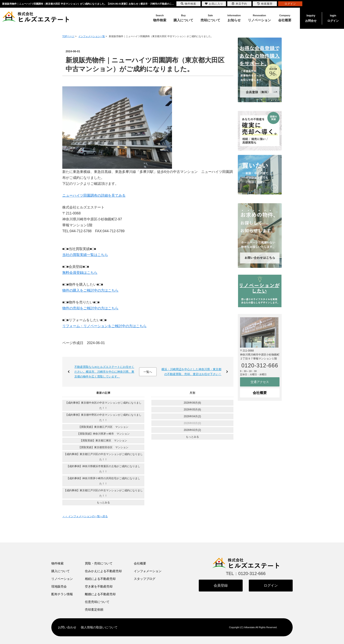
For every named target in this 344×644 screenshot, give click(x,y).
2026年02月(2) (192, 430)
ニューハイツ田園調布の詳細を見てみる (94, 195)
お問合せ (311, 18)
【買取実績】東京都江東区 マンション (103, 441)
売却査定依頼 (94, 610)
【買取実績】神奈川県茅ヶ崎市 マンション (103, 434)
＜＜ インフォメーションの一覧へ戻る (85, 516)
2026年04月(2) (192, 416)
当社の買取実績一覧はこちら (85, 255)
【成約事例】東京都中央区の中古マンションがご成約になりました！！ (103, 405)
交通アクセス (260, 382)
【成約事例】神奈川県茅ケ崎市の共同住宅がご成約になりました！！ (103, 481)
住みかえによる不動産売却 (103, 571)
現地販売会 (59, 586)
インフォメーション (148, 571)
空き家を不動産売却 (99, 586)
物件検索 (57, 563)
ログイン (333, 18)
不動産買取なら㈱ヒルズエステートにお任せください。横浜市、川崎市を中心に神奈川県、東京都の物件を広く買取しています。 (104, 372)
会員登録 (221, 585)
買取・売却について (99, 563)
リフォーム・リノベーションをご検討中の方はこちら (104, 326)
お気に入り (214, 4)
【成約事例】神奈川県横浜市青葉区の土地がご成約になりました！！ (103, 469)
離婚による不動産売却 (100, 594)
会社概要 (260, 393)
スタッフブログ (145, 579)
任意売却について (97, 602)
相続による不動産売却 (100, 579)
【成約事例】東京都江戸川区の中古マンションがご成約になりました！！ (103, 457)
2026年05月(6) (192, 410)
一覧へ (148, 372)
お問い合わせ (67, 627)
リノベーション (62, 579)
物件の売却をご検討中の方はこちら (90, 308)
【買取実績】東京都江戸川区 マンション (103, 427)
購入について (61, 571)
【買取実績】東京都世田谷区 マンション (103, 447)
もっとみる (103, 503)
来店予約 (239, 4)
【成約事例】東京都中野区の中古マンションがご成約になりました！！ (103, 417)
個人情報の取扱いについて (99, 627)
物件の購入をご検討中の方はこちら (90, 290)
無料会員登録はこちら (80, 273)
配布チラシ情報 (62, 594)
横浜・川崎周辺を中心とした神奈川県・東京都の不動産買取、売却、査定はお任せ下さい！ (191, 372)
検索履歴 (265, 4)
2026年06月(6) (192, 403)
